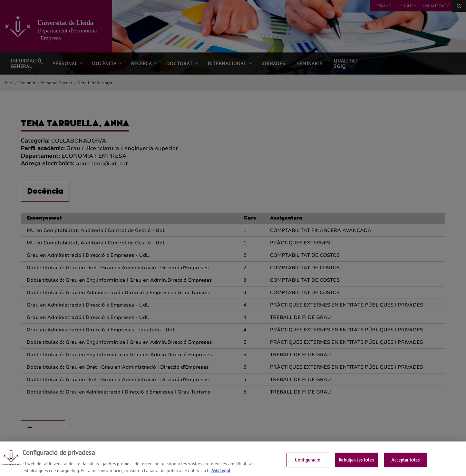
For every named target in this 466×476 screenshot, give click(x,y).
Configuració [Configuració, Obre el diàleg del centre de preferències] (308, 465)
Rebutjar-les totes (356, 465)
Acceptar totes (406, 465)
